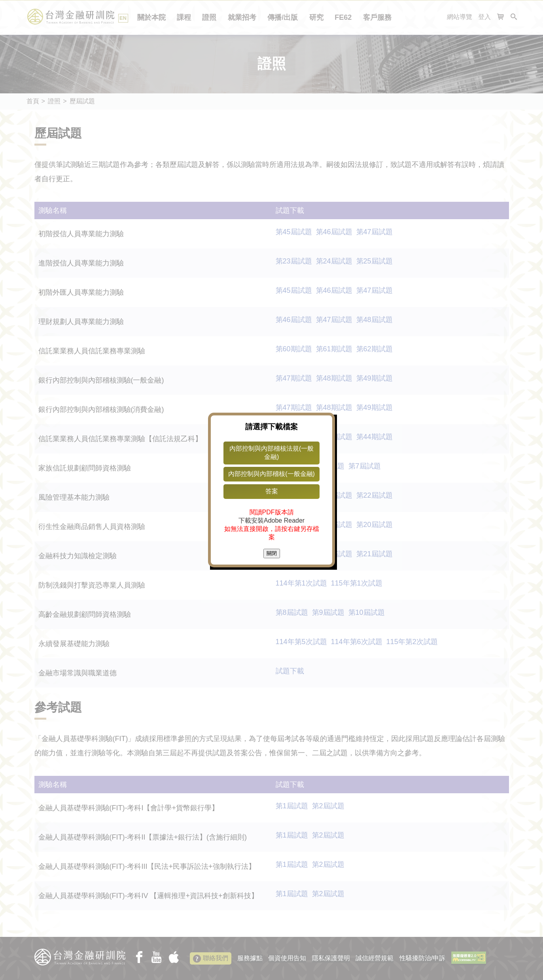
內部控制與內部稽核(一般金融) (271, 474)
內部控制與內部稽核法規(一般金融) (271, 453)
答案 (272, 491)
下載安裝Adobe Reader (271, 520)
